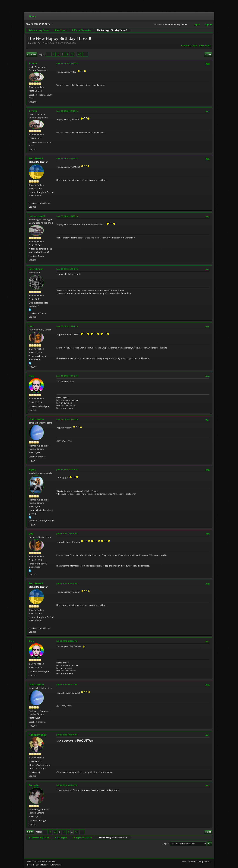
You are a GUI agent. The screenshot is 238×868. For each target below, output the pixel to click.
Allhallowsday (38, 735)
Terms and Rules (195, 862)
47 (79, 54)
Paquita (34, 785)
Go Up (30, 832)
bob (31, 326)
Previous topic (189, 46)
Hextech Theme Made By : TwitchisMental (45, 865)
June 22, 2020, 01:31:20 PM (67, 111)
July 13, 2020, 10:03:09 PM (67, 735)
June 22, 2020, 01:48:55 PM (67, 216)
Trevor (33, 63)
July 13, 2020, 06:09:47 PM (67, 684)
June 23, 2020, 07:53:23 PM (67, 419)
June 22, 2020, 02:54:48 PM (67, 326)
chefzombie (36, 419)
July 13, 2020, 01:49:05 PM (67, 583)
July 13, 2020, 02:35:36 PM (67, 641)
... (76, 54)
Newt (32, 470)
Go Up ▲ (207, 862)
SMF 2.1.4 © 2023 (34, 862)
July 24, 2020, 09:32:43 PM (67, 785)
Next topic (205, 46)
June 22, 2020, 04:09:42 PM (67, 376)
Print (208, 54)
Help (184, 862)
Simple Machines (49, 862)
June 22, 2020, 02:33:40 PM (67, 269)
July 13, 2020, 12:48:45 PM (67, 534)
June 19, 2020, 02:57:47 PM (67, 63)
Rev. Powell (36, 158)
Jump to (165, 844)
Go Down (32, 54)
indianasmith (37, 216)
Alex (31, 376)
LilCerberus (36, 269)
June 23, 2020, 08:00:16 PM (67, 470)
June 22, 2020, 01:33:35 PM (67, 158)
